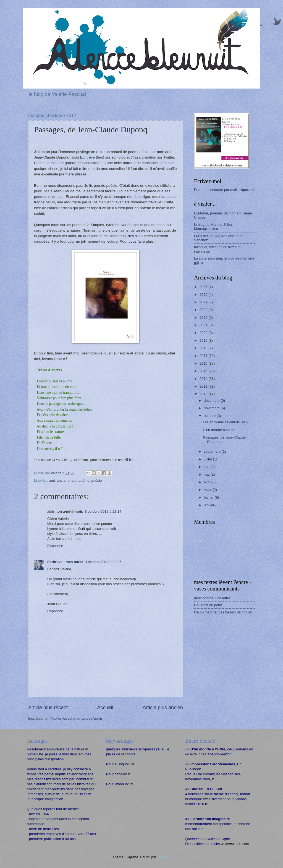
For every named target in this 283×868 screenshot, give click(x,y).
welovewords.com (235, 844)
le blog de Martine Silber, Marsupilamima (214, 227)
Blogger (164, 857)
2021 (204, 325)
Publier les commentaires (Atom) (76, 718)
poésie (97, 480)
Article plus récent (48, 708)
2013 (204, 386)
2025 (204, 295)
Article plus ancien (163, 708)
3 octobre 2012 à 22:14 (103, 511)
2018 (204, 348)
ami (52, 480)
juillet (208, 459)
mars (208, 490)
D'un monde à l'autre (219, 430)
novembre (212, 408)
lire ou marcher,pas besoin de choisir (223, 612)
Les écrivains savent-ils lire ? (226, 422)
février (209, 497)
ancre (61, 480)
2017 (204, 356)
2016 (204, 363)
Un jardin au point (208, 605)
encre (72, 480)
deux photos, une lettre (212, 598)
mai (207, 474)
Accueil (105, 708)
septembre (213, 451)
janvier (209, 505)
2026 (204, 287)
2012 (204, 394)
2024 (204, 302)
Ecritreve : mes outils (65, 562)
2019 (204, 340)
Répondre (55, 546)
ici (132, 764)
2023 (204, 310)
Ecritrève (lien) (92, 157)
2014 (204, 379)
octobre (210, 416)
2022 (204, 318)
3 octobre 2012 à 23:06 (103, 562)
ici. (131, 460)
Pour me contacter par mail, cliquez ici (224, 190)
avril (207, 482)
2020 (204, 333)
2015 (204, 371)
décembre (212, 401)
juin (207, 467)
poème (84, 480)
